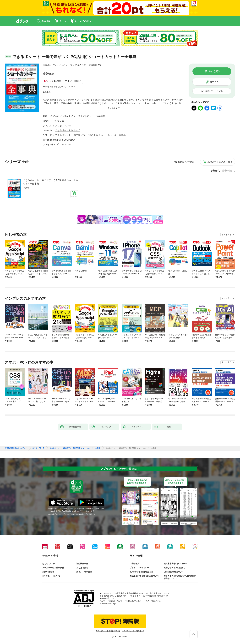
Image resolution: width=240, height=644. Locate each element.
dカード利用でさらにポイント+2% (58, 87)
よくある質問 (82, 568)
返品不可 (47, 92)
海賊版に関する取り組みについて (144, 576)
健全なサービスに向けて (174, 568)
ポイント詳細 (72, 81)
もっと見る (227, 235)
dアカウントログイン (52, 576)
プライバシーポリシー (139, 568)
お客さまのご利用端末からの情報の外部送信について (180, 577)
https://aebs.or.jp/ (109, 603)
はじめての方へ (49, 564)
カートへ (214, 82)
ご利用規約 (135, 564)
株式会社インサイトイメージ (57, 65)
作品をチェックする (214, 91)
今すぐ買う (214, 71)
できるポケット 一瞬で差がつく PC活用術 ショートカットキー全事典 (51, 182)
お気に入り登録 (186, 162)
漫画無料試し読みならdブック (16, 448)
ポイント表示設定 (84, 572)
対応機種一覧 (82, 564)
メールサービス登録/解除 (53, 568)
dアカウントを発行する (108, 631)
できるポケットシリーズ (67, 130)
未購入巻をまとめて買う (220, 162)
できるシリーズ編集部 (86, 65)
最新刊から (229, 171)
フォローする (100, 65)
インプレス (58, 121)
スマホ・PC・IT (63, 126)
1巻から (215, 171)
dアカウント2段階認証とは (142, 572)
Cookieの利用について (174, 572)
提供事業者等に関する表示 (175, 564)
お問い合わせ (48, 572)
